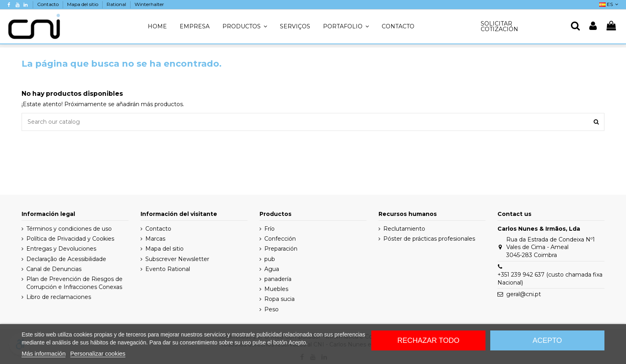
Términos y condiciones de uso (69, 229)
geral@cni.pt (524, 294)
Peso (271, 309)
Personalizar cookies (98, 353)
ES (610, 4)
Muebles (276, 289)
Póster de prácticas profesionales (429, 239)
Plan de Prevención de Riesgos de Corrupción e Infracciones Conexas (74, 283)
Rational (117, 4)
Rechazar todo (428, 340)
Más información (44, 353)
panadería (278, 279)
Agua (272, 269)
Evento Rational (168, 269)
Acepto (547, 340)
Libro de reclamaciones (59, 297)
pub (270, 259)
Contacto (49, 4)
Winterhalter (149, 4)
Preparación (281, 249)
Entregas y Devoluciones (61, 249)
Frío (269, 229)
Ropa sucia (279, 299)
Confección (280, 239)
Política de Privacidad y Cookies (70, 239)
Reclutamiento (404, 229)
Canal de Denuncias (54, 269)
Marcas (155, 239)
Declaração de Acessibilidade (66, 259)
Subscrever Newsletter (177, 259)
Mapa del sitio (83, 4)
